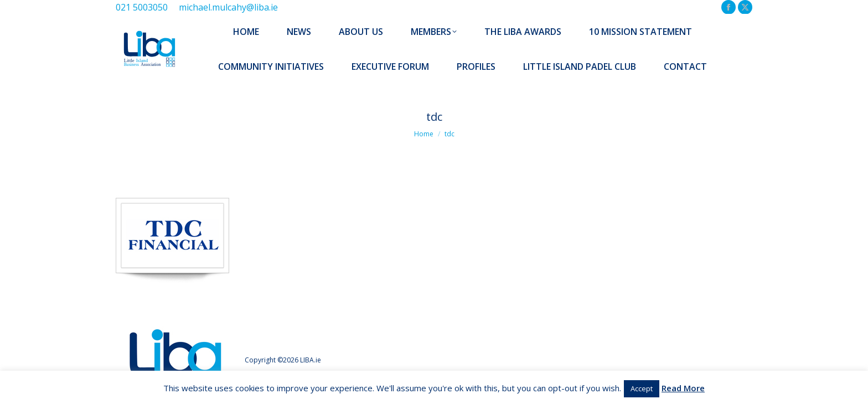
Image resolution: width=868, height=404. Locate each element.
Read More (683, 388)
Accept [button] (642, 388)
